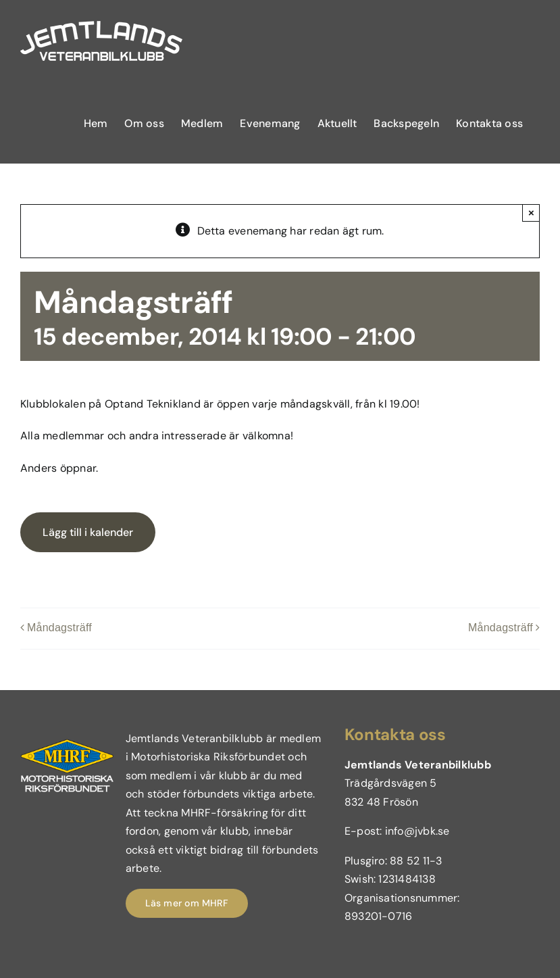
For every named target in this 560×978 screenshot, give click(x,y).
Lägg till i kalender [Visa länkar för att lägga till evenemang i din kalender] (88, 532)
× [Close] (531, 213)
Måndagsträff (59, 628)
